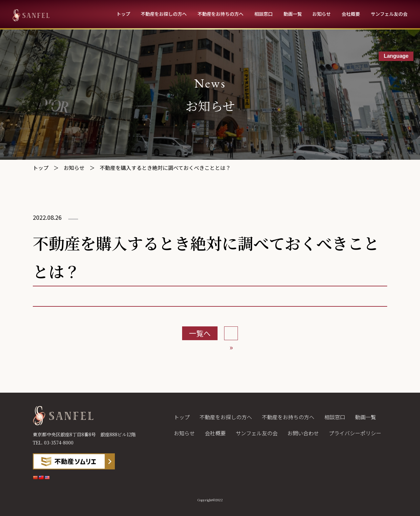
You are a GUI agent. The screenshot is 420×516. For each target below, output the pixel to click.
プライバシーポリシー (355, 433)
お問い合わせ (303, 433)
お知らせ (322, 14)
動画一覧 (293, 14)
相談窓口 (263, 14)
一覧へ (200, 333)
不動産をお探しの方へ (164, 14)
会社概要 (351, 14)
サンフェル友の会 (389, 14)
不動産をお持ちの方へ (220, 14)
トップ (123, 14)
